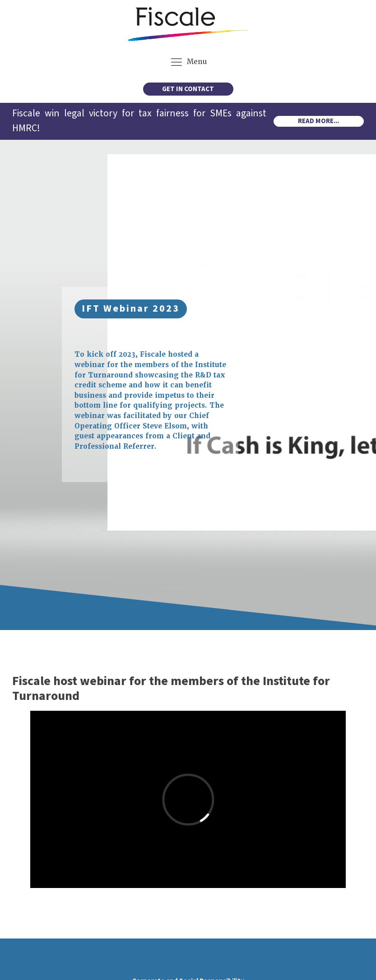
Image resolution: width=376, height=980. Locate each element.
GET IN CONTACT (188, 89)
